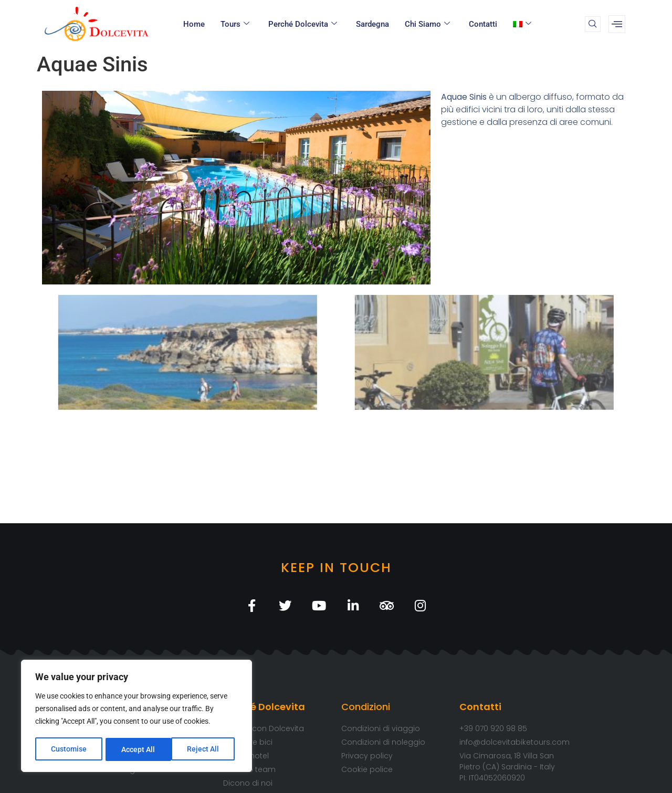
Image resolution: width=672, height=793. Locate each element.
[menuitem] (524, 24)
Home (194, 24)
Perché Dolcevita (303, 24)
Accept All (206, 749)
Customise (69, 749)
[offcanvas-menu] (617, 24)
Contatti (483, 24)
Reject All (138, 749)
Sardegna (372, 24)
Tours (235, 24)
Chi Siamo (427, 24)
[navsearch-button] (593, 24)
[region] (136, 717)
